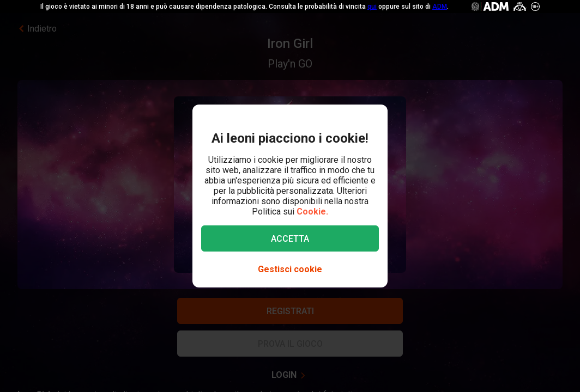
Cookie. (312, 212)
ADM (440, 7)
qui (372, 7)
